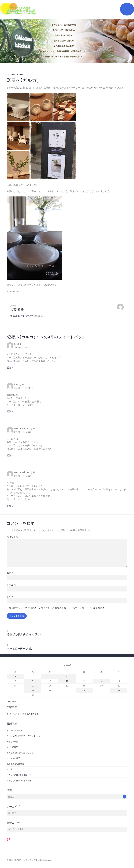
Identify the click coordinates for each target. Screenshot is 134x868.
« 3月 (9, 702)
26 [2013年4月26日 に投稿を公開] (84, 690)
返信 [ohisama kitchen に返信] (9, 455)
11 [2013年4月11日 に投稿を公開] (67, 681)
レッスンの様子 (13, 758)
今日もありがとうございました (20, 753)
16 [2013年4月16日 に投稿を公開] (33, 686)
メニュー (127, 9)
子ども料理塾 (12, 741)
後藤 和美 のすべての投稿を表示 (27, 316)
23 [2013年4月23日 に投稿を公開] (33, 690)
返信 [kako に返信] (9, 411)
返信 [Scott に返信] (9, 368)
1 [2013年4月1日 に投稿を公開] (15, 676)
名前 (10, 573)
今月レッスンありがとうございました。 (24, 736)
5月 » (14, 702)
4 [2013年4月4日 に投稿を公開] (67, 676)
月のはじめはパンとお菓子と (19, 775)
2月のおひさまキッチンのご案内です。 (23, 714)
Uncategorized (15, 75)
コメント (12, 537)
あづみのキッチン (14, 730)
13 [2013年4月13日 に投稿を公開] (101, 681)
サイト (10, 596)
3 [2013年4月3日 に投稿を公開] (50, 676)
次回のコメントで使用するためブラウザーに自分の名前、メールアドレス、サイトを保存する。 (58, 608)
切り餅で (10, 769)
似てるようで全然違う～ (17, 764)
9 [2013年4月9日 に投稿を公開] (33, 681)
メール (11, 585)
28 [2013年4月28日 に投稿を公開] (119, 690)
